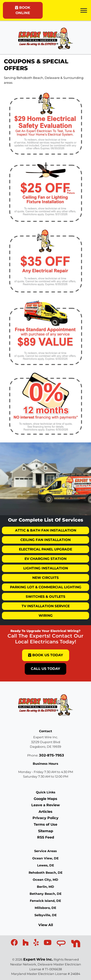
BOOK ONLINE (23, 10)
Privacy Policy (45, 818)
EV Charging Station (45, 559)
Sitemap (46, 831)
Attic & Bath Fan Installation (46, 530)
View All (46, 925)
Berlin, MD (45, 887)
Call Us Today (45, 669)
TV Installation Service (46, 606)
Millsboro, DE (45, 908)
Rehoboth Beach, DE (46, 873)
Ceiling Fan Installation (45, 540)
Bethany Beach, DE (46, 894)
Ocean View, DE (45, 858)
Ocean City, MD (45, 880)
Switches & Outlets (45, 597)
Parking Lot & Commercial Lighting (46, 587)
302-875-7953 (52, 755)
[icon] (15, 944)
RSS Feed (46, 837)
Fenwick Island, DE (45, 901)
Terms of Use (45, 824)
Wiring (46, 615)
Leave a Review (45, 805)
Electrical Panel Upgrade (45, 549)
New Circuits (45, 578)
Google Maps (45, 799)
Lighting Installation (46, 568)
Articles (45, 812)
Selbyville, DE (46, 915)
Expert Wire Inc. (38, 959)
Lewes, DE (46, 865)
